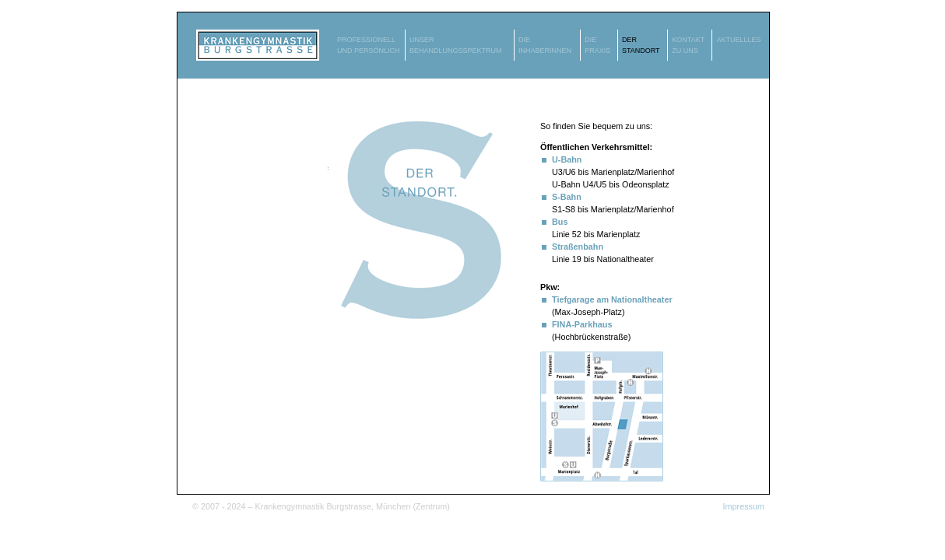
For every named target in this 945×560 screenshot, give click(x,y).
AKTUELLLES (738, 40)
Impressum (744, 506)
